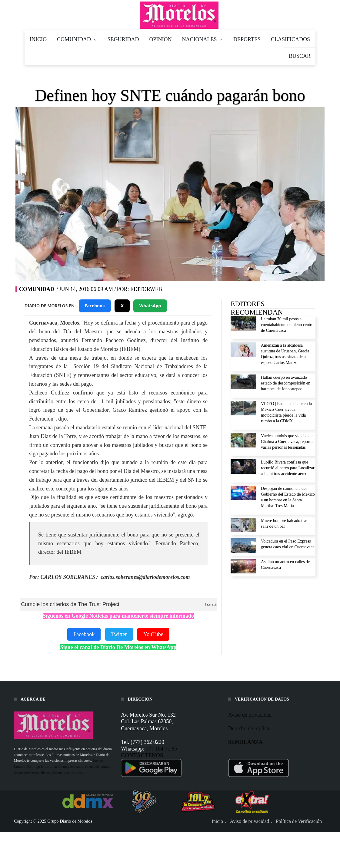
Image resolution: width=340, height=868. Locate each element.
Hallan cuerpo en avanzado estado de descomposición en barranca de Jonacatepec (286, 383)
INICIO (38, 39)
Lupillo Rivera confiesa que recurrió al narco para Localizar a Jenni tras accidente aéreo (288, 468)
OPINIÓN (161, 39)
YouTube (153, 634)
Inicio (217, 821)
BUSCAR (300, 56)
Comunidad (37, 289)
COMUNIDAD (77, 39)
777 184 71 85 (162, 749)
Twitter (119, 634)
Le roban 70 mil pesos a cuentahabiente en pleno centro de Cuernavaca (287, 325)
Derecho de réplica (249, 728)
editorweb (146, 289)
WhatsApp (150, 306)
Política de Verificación (299, 821)
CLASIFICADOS (290, 39)
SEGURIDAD (123, 39)
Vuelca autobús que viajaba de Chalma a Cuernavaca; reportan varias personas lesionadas (288, 442)
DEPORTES (247, 39)
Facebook (95, 306)
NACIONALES (203, 39)
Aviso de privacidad (250, 715)
